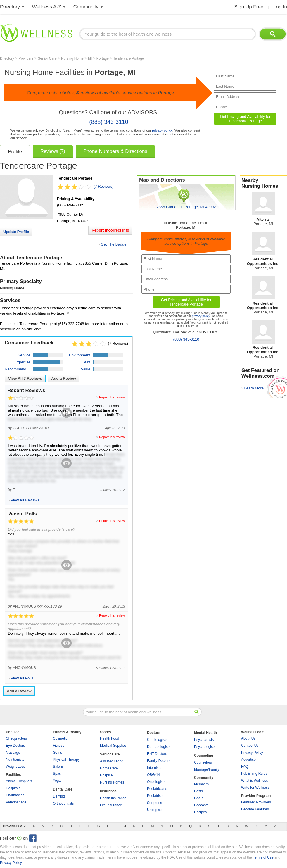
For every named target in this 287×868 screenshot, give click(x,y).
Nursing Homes (112, 782)
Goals (199, 798)
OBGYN (153, 775)
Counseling (204, 755)
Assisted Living (112, 761)
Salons (58, 767)
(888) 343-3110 (109, 122)
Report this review (112, 397)
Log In (280, 7)
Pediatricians (157, 789)
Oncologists (156, 782)
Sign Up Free (249, 7)
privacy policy (162, 130)
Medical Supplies (113, 746)
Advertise (248, 760)
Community (86, 7)
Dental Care (63, 789)
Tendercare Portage (128, 58)
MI (90, 58)
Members (201, 784)
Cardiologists (157, 740)
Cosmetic (60, 738)
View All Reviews (25, 378)
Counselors (203, 762)
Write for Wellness (255, 788)
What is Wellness (255, 781)
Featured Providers (256, 802)
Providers (26, 58)
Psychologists (205, 747)
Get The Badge (113, 244)
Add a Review (64, 378)
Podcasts (201, 805)
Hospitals (13, 788)
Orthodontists (63, 803)
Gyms (57, 753)
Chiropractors (16, 738)
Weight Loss (15, 767)
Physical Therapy (66, 760)
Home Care (109, 768)
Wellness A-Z (47, 7)
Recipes (200, 812)
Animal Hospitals (19, 781)
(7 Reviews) (104, 186)
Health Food (109, 738)
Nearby (263, 183)
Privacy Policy (252, 753)
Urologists (155, 810)
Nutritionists (15, 760)
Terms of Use (263, 857)
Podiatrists (155, 796)
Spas (57, 774)
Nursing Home (73, 58)
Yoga (57, 781)
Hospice (106, 775)
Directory (10, 7)
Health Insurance (113, 798)
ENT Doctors (157, 754)
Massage (13, 753)
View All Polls (22, 678)
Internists (154, 768)
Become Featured (255, 809)
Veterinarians (16, 802)
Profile (15, 152)
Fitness (59, 746)
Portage (103, 58)
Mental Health (205, 733)
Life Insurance (111, 805)
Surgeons (154, 803)
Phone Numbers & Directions (115, 151)
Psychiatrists (204, 740)
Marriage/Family (207, 769)
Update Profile (16, 232)
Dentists (59, 796)
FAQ (245, 767)
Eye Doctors (15, 746)
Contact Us (250, 746)
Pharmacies (15, 795)
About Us (248, 738)
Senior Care (48, 58)
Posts (198, 791)
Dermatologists (159, 747)
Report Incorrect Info (110, 230)
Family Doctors (159, 761)
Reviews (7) (53, 151)
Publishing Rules (254, 774)
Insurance (108, 791)
